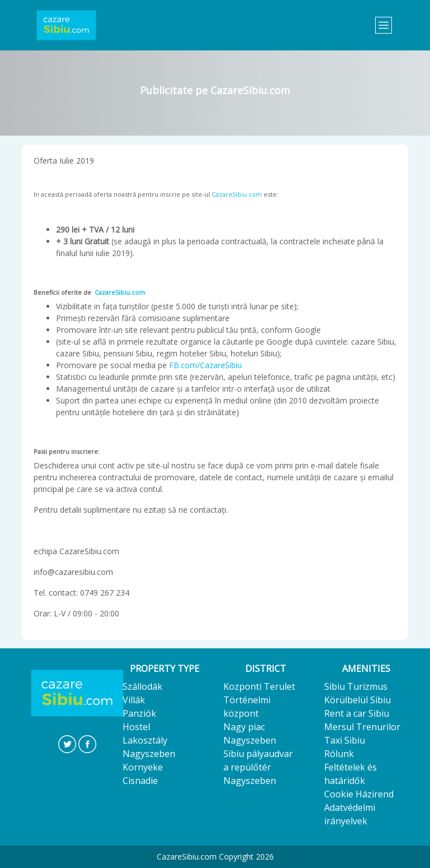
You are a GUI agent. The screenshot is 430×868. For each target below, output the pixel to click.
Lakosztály (145, 740)
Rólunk (339, 754)
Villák (134, 700)
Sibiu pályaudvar (258, 754)
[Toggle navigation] (384, 25)
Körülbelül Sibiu (357, 700)
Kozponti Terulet (259, 686)
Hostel (136, 727)
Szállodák (142, 686)
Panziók (139, 713)
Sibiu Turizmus (356, 686)
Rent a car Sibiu (357, 713)
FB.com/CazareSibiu (205, 365)
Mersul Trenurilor (362, 727)
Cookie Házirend (359, 794)
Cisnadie (140, 781)
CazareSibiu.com (237, 194)
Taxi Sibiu (345, 740)
